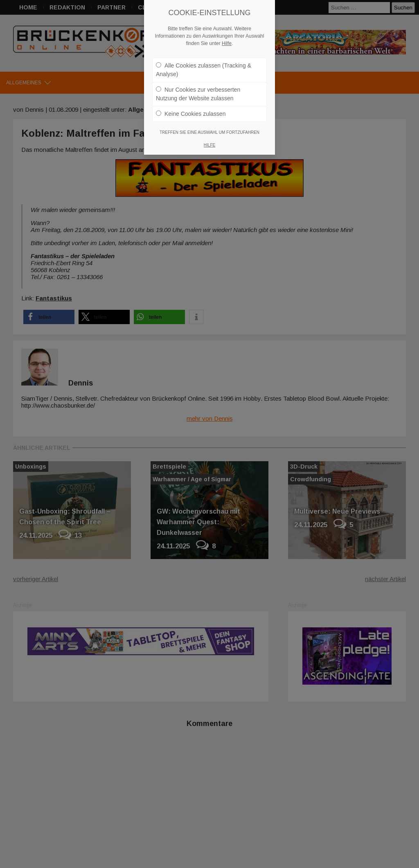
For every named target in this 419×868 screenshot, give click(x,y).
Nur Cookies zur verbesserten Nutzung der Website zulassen (198, 94)
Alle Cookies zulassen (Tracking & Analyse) (204, 70)
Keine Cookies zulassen (191, 114)
